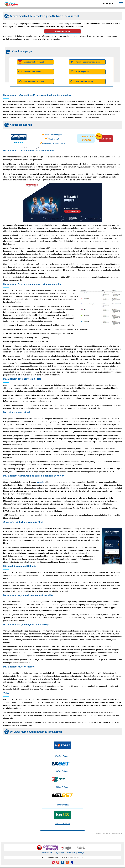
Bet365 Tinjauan (62, 824)
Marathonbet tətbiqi (85, 81)
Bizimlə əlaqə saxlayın (76, 853)
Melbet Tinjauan (62, 805)
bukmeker (41, 482)
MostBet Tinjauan (62, 756)
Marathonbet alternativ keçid (88, 62)
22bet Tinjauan (62, 787)
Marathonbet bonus (33, 72)
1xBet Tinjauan (63, 771)
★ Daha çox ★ (108, 4)
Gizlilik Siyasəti (46, 853)
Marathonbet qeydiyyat (34, 62)
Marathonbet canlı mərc (35, 81)
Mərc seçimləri (82, 72)
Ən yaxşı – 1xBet (62, 31)
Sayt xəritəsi (60, 853)
